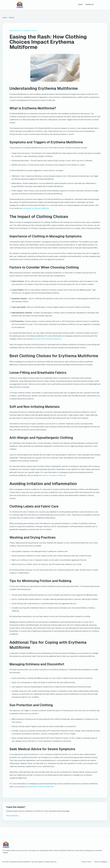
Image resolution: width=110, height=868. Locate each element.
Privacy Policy (86, 862)
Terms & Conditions (101, 862)
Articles (12, 18)
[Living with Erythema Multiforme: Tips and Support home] (20, 5)
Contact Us (90, 4)
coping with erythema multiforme (36, 208)
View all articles (13, 816)
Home (80, 4)
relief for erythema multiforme (54, 475)
